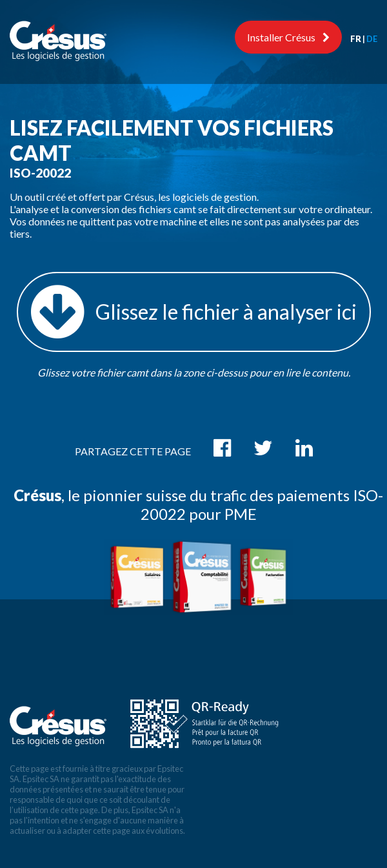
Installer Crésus (288, 37)
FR (356, 39)
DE (372, 39)
